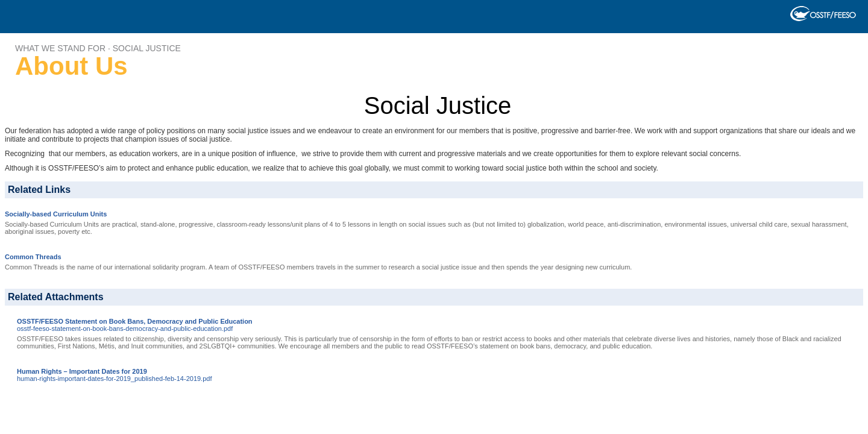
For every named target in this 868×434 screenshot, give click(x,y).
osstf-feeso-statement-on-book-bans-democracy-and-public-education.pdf (125, 329)
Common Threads (33, 257)
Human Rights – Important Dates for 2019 (82, 371)
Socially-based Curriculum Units (56, 214)
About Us (71, 66)
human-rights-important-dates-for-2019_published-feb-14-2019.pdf (114, 379)
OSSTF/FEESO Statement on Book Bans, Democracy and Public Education (135, 321)
